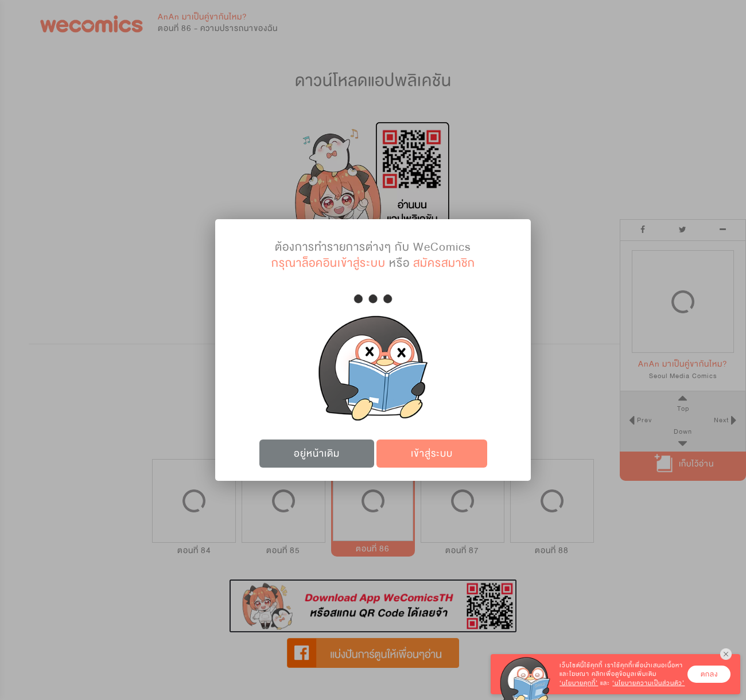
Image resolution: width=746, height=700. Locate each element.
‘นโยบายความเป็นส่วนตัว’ (648, 683)
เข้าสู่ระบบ (432, 454)
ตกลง (709, 674)
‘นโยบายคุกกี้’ (579, 683)
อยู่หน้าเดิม (317, 454)
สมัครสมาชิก (444, 263)
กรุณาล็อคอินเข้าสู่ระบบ (329, 263)
